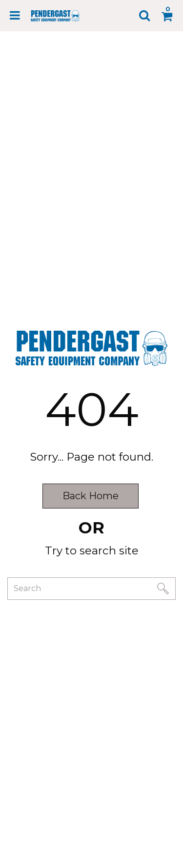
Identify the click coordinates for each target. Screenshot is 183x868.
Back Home (91, 496)
